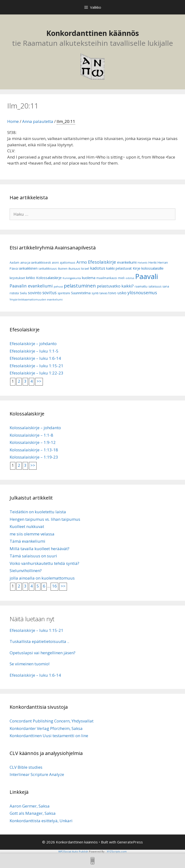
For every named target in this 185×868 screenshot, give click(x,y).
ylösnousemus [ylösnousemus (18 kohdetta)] (142, 293)
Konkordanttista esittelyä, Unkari (41, 821)
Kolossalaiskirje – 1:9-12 (33, 442)
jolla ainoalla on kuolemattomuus (42, 578)
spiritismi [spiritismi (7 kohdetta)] (64, 293)
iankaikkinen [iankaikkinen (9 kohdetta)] (28, 268)
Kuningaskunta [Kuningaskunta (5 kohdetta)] (72, 278)
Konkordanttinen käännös (93, 33)
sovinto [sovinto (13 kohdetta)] (35, 293)
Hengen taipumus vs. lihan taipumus (45, 519)
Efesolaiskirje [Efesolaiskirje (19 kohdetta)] (102, 262)
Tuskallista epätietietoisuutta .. (39, 641)
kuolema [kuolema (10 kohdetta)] (89, 278)
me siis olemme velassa (32, 534)
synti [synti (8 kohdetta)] (95, 293)
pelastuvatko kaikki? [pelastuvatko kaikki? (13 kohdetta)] (115, 286)
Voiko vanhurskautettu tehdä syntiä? (44, 563)
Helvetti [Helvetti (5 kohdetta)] (142, 263)
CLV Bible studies (26, 767)
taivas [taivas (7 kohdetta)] (103, 293)
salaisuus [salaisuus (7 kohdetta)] (155, 286)
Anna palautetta (38, 121)
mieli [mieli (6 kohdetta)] (121, 278)
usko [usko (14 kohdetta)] (122, 293)
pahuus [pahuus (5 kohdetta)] (58, 287)
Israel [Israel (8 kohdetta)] (85, 268)
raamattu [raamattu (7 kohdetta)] (141, 286)
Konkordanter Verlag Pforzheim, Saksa (46, 728)
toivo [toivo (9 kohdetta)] (112, 293)
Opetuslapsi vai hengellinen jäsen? (43, 653)
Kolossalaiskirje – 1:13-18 (34, 450)
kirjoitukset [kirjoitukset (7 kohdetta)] (17, 278)
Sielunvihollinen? (26, 571)
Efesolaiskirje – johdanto (33, 344)
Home (13, 121)
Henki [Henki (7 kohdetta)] (152, 263)
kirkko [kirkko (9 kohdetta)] (31, 278)
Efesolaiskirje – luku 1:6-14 (35, 358)
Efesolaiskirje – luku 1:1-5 (34, 351)
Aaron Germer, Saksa (30, 806)
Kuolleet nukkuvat (27, 526)
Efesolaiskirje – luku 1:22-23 (36, 373)
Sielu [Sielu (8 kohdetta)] (23, 293)
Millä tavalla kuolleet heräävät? (40, 549)
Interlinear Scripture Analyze (37, 774)
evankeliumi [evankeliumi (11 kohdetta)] (127, 262)
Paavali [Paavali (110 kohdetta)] (147, 276)
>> (39, 381)
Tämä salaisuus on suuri (33, 556)
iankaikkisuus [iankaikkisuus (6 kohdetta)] (48, 269)
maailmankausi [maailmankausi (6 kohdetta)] (107, 278)
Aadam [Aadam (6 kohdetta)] (14, 263)
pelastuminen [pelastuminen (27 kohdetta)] (80, 286)
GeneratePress (130, 842)
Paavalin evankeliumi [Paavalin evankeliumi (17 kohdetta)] (31, 286)
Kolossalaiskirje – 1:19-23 (34, 457)
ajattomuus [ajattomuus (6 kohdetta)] (68, 263)
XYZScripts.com (117, 851)
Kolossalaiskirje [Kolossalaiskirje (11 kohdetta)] (49, 278)
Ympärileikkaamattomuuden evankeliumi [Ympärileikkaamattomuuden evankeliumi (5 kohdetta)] (36, 300)
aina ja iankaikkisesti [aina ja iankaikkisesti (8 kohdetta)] (36, 262)
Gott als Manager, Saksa (33, 813)
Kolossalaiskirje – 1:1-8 (31, 435)
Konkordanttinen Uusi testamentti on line (49, 736)
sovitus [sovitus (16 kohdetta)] (50, 293)
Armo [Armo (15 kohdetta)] (82, 262)
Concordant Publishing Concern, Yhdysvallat (52, 721)
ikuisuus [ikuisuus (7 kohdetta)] (74, 269)
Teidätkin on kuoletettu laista (38, 512)
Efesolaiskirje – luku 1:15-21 (36, 366)
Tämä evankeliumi (27, 541)
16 (54, 586)
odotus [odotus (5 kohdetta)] (130, 278)
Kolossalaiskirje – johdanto (35, 428)
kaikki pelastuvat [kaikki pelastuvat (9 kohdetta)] (119, 268)
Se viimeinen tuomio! (30, 664)
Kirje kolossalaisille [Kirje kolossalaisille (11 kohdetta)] (148, 268)
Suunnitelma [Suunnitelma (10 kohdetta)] (81, 293)
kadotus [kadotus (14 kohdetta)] (98, 268)
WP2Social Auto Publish (73, 851)
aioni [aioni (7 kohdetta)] (55, 263)
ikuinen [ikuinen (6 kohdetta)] (63, 269)
